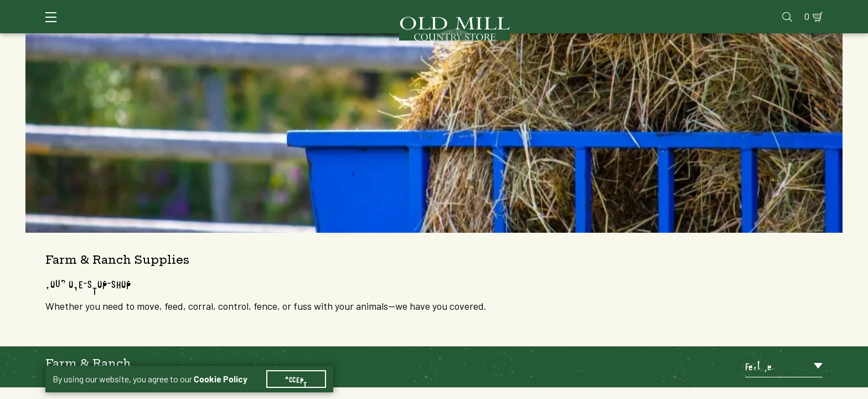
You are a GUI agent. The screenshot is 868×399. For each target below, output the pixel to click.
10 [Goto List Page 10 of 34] (539, 388)
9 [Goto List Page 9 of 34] (522, 388)
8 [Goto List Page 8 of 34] (505, 388)
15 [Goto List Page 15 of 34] (622, 388)
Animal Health (211, 22)
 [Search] (810, 22)
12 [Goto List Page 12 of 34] (572, 388)
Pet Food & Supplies (489, 22)
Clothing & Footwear (619, 22)
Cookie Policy (221, 366)
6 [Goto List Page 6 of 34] (472, 388)
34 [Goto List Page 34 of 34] (688, 388)
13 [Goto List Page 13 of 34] (588, 388)
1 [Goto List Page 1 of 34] (422, 388)
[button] (185, 96)
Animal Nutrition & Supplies (344, 22)
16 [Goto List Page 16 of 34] (638, 388)
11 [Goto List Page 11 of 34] (555, 388)
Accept (296, 366)
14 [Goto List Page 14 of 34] (605, 388)
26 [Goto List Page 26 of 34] (671, 388)
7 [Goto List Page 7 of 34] (489, 388)
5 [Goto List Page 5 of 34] (456, 388)
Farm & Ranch (732, 22)
